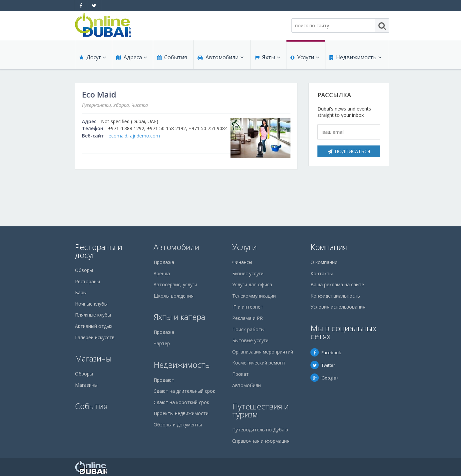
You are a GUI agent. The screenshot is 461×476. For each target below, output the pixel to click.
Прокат (240, 374)
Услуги (305, 57)
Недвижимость (355, 57)
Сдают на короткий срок (181, 402)
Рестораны (87, 281)
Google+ (324, 378)
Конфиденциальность (335, 296)
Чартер (162, 343)
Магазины (93, 358)
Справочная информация (261, 441)
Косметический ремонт (259, 363)
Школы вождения (174, 296)
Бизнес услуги (248, 273)
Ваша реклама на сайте (337, 284)
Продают (164, 380)
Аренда (162, 273)
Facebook (326, 353)
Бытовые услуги (250, 340)
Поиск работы (248, 329)
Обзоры (84, 270)
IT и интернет (248, 307)
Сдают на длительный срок (184, 391)
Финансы (242, 262)
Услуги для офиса (252, 284)
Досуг (93, 57)
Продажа (164, 262)
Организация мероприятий (263, 352)
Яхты (267, 57)
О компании (324, 262)
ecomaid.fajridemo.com (134, 136)
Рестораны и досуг (99, 251)
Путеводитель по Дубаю (260, 430)
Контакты (322, 273)
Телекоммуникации (254, 296)
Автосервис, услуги (175, 284)
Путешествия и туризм (260, 410)
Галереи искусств (95, 337)
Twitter (323, 365)
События (172, 57)
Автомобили (221, 57)
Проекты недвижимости (181, 413)
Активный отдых (94, 326)
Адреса (132, 57)
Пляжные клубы (93, 315)
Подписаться (349, 151)
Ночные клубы (91, 304)
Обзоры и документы (178, 425)
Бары (81, 292)
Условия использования (338, 307)
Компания (329, 247)
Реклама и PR (247, 318)
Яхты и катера (179, 317)
